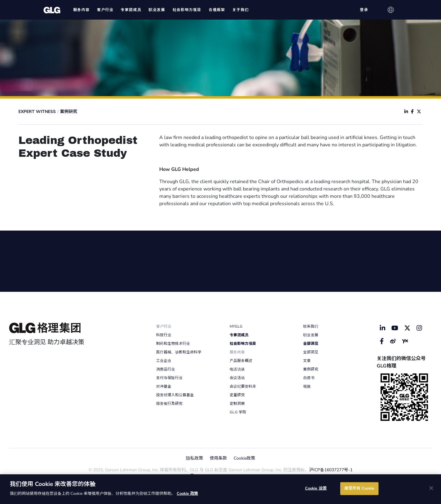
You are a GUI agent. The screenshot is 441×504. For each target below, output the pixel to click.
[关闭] (431, 488)
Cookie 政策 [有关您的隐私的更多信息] (187, 494)
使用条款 (218, 458)
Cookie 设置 (316, 488)
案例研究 (69, 112)
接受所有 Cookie (359, 488)
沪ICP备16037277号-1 (331, 470)
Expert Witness (37, 112)
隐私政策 (194, 458)
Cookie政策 (244, 458)
